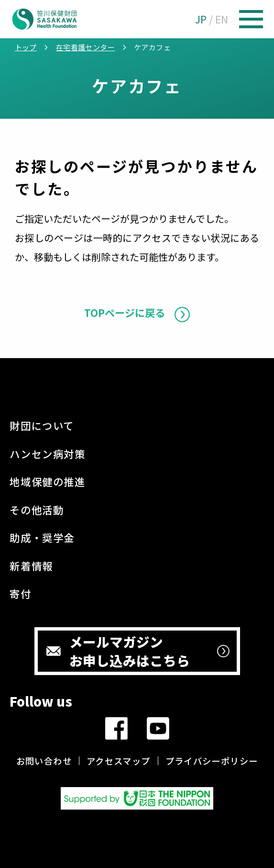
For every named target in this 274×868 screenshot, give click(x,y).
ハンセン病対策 (47, 454)
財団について (42, 425)
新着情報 (31, 566)
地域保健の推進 (47, 481)
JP (201, 19)
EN (222, 19)
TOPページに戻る (125, 313)
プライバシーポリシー (212, 761)
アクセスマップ (119, 761)
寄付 (20, 593)
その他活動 (37, 510)
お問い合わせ (44, 761)
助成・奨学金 (42, 537)
